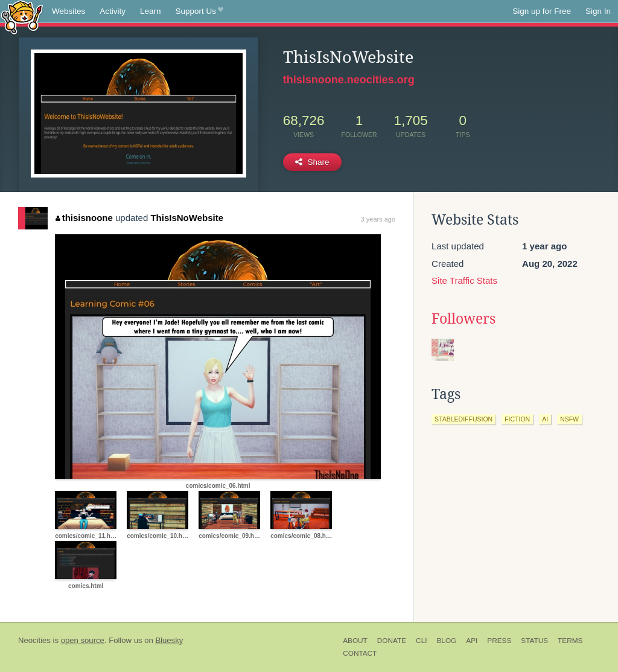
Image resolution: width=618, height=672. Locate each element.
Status (534, 641)
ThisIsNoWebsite (187, 218)
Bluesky (169, 640)
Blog (446, 641)
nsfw (569, 419)
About (355, 641)
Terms (570, 641)
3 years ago (378, 219)
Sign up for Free (542, 11)
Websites (68, 11)
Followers (463, 319)
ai (545, 419)
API (472, 641)
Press (499, 641)
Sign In (598, 11)
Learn (151, 11)
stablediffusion (463, 419)
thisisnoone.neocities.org (349, 80)
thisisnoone (84, 218)
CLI (421, 641)
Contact (360, 653)
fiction (517, 419)
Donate (392, 641)
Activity (113, 11)
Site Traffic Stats (464, 280)
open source (83, 640)
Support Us (199, 11)
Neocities (34, 640)
